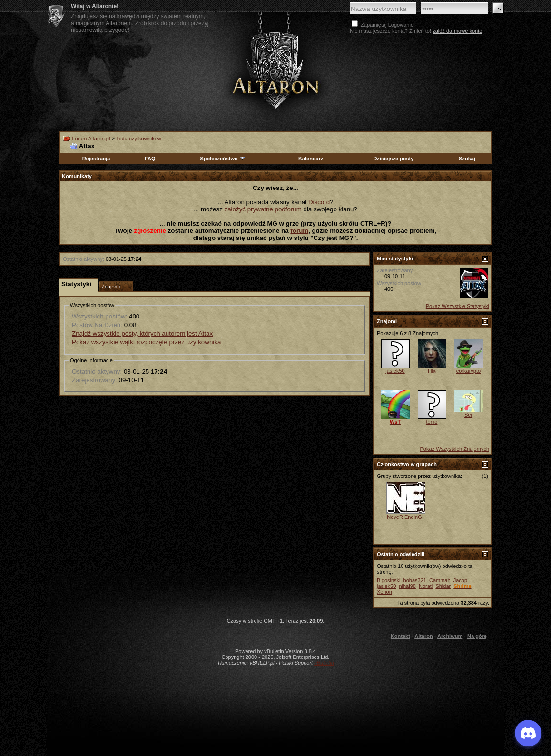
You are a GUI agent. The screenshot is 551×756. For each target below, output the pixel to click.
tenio (432, 422)
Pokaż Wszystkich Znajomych (455, 449)
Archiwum (450, 636)
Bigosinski (389, 580)
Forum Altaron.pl (91, 139)
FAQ (150, 159)
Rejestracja (96, 159)
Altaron (424, 636)
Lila (432, 371)
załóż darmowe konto (457, 31)
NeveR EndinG (404, 517)
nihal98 (407, 586)
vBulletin (324, 663)
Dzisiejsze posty (393, 159)
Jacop (460, 580)
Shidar (443, 586)
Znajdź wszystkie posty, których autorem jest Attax (142, 333)
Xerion (384, 592)
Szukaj (467, 159)
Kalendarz (311, 159)
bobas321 (415, 580)
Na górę (477, 636)
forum (299, 231)
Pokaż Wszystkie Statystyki (458, 306)
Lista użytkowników (139, 139)
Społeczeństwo (223, 159)
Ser (468, 415)
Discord (319, 202)
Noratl (426, 586)
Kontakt (400, 636)
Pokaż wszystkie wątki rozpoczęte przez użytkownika (146, 342)
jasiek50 (395, 371)
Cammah (440, 580)
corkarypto (468, 371)
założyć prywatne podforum (263, 209)
